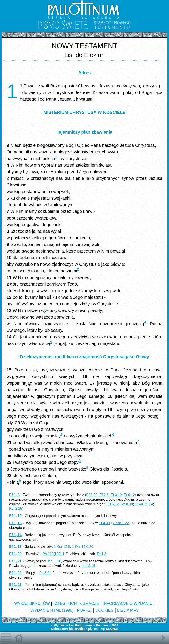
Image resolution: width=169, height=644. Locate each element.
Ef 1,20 (92, 495)
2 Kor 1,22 (121, 523)
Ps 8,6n (45, 573)
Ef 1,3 (102, 554)
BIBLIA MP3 (128, 610)
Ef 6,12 (129, 495)
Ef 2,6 (104, 495)
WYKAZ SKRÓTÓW (32, 603)
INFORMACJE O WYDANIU (128, 603)
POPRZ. (84, 610)
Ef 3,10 (116, 495)
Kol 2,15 (16, 508)
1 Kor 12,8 (62, 547)
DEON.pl (112, 629)
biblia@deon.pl (80, 629)
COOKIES (104, 610)
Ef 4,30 (104, 523)
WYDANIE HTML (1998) (52, 610)
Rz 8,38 (127, 504)
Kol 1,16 (55, 561)
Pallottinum (83, 625)
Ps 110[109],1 (54, 554)
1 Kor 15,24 (144, 504)
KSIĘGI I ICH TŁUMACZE (76, 603)
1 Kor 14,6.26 (83, 547)
